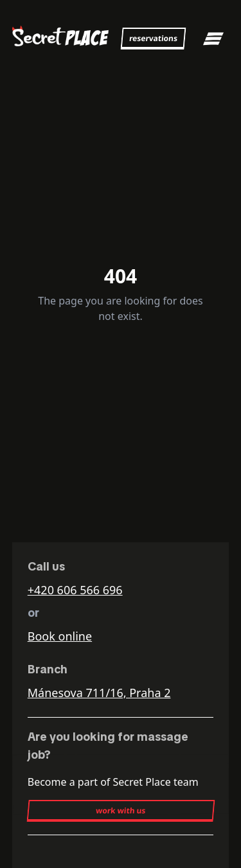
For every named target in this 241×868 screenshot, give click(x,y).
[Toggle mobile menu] (213, 39)
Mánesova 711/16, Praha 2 (99, 693)
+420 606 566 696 (75, 590)
